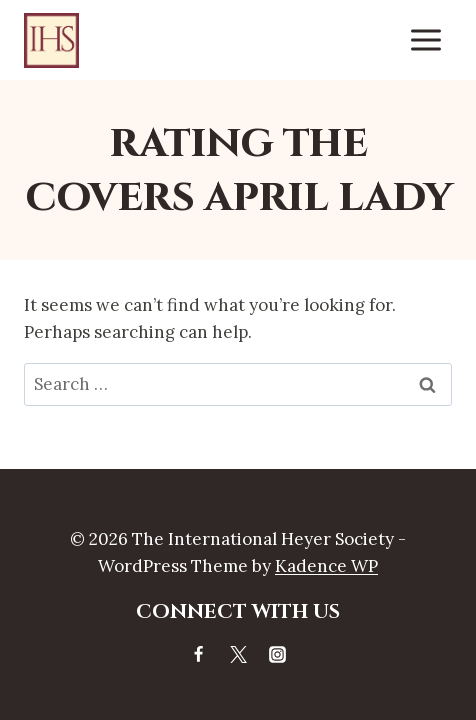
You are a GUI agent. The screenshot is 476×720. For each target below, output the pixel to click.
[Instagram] (277, 654)
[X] (238, 654)
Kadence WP (326, 566)
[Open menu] (425, 39)
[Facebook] (199, 654)
